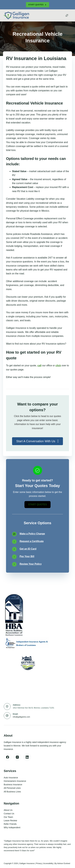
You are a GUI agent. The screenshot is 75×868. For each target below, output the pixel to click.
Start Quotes (37, 5)
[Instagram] (17, 757)
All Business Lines (12, 792)
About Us (8, 810)
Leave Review (10, 821)
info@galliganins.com (21, 717)
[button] (37, 441)
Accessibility (48, 863)
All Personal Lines (12, 788)
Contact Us (9, 814)
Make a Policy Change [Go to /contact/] (32, 534)
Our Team (8, 817)
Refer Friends (10, 824)
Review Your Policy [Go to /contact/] (31, 564)
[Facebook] (8, 757)
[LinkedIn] (27, 757)
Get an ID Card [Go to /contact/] (28, 549)
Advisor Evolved (64, 863)
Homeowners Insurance (15, 781)
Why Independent (12, 827)
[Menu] (67, 15)
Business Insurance (13, 785)
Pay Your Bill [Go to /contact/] (27, 556)
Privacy (39, 863)
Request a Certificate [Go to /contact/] (32, 541)
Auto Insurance (11, 778)
